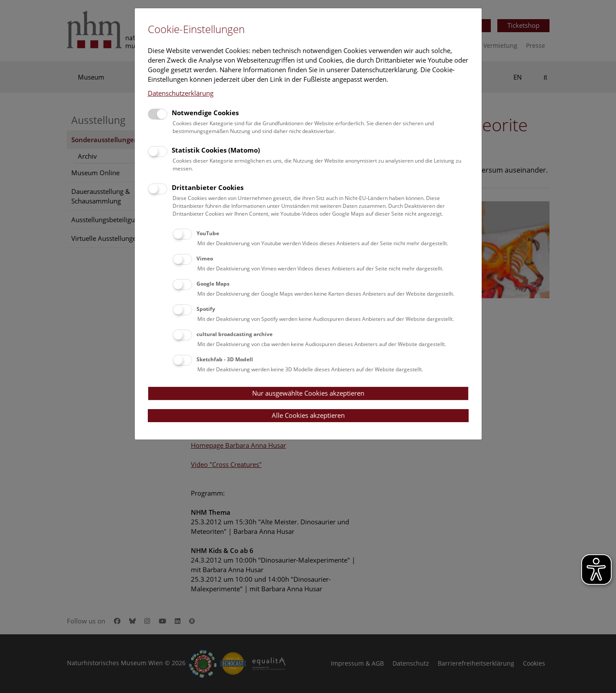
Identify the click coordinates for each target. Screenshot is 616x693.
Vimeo (205, 258)
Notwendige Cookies (205, 113)
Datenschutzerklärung (181, 93)
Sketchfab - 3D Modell (225, 359)
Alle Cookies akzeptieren (308, 415)
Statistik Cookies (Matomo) (216, 150)
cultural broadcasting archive (235, 334)
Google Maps (213, 284)
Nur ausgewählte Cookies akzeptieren (308, 393)
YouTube (208, 233)
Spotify (206, 309)
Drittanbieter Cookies (208, 187)
